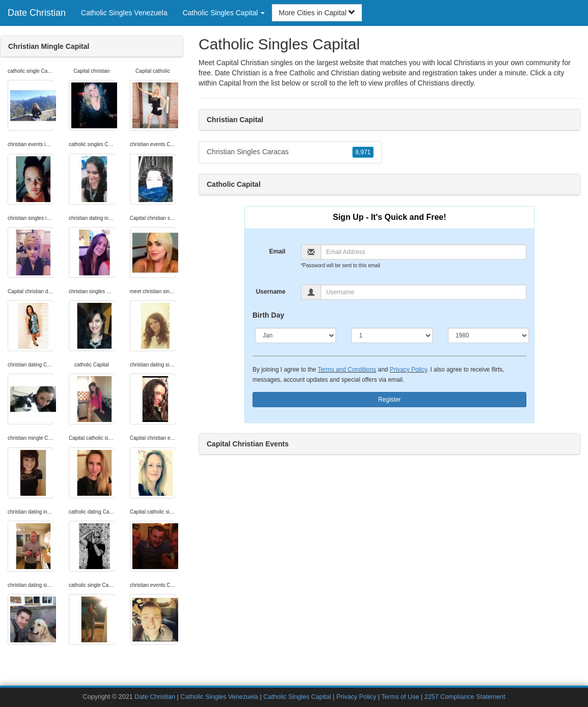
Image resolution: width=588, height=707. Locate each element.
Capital (230, 83)
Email (277, 251)
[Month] (296, 335)
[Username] (424, 292)
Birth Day (268, 315)
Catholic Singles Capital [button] (224, 13)
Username (271, 292)
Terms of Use (400, 697)
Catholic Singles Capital (297, 697)
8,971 (363, 152)
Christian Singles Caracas (290, 152)
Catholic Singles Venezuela (124, 13)
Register (390, 400)
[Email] (424, 252)
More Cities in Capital (317, 13)
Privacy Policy (408, 370)
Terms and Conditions (347, 370)
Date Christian (37, 13)
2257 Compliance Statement (465, 697)
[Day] (392, 335)
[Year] (488, 335)
